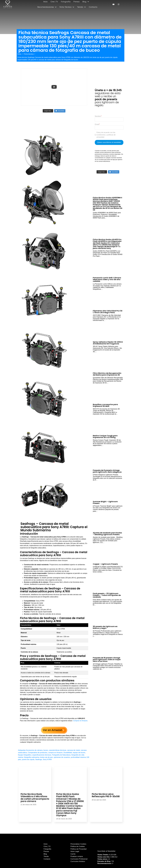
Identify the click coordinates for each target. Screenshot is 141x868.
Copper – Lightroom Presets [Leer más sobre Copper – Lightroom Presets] (105, 564)
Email (97, 124)
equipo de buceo (79, 753)
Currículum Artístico (78, 861)
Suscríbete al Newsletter (106, 851)
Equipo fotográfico (25, 755)
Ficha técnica (29, 54)
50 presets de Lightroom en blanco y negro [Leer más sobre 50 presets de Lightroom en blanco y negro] (105, 627)
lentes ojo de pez (47, 757)
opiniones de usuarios (62, 757)
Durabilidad (68, 753)
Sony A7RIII (47, 759)
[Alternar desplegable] (88, 2)
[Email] (109, 128)
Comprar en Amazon (80, 721)
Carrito (73, 854)
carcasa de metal (73, 750)
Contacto (93, 7)
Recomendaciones (46, 7)
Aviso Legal (75, 851)
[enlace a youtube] (113, 4)
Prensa (76, 2)
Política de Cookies (78, 846)
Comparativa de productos (38, 753)
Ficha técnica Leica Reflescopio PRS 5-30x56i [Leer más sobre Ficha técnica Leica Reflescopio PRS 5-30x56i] (106, 795)
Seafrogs (39, 759)
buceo (46, 750)
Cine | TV (54, 2)
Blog (84, 2)
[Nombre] (109, 120)
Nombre (98, 116)
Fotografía (66, 2)
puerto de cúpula (28, 759)
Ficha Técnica (66, 7)
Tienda (80, 7)
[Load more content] (48, 111)
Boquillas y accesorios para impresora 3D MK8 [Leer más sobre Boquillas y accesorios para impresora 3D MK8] (105, 405)
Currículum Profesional (79, 859)
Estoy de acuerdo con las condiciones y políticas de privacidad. (106, 135)
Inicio (45, 2)
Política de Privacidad (78, 849)
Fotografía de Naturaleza (61, 755)
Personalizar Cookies (78, 844)
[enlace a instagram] (119, 4)
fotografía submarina (32, 757)
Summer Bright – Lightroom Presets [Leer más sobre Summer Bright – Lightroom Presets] (105, 502)
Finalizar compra (77, 856)
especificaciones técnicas (42, 755)
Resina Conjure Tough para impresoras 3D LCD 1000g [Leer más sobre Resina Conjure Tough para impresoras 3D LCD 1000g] (105, 436)
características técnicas (58, 750)
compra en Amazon (55, 753)
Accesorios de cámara (34, 750)
